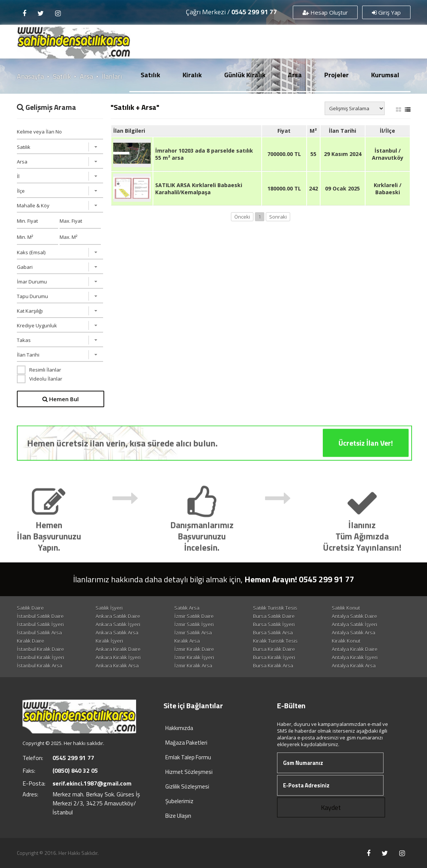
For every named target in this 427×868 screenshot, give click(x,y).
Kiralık (192, 75)
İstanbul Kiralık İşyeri (40, 657)
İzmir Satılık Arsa (193, 633)
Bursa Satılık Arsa (273, 633)
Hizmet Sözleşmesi (189, 772)
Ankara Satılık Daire (118, 616)
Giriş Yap (386, 12)
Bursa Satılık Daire (274, 616)
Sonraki (278, 217)
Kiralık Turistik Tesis (275, 641)
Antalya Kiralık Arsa (354, 666)
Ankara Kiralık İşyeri (118, 657)
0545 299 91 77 (254, 12)
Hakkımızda (179, 728)
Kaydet (331, 807)
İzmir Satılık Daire (194, 616)
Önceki (242, 217)
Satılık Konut (346, 608)
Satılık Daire (30, 608)
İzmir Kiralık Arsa (193, 666)
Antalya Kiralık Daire (355, 649)
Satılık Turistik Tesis (275, 608)
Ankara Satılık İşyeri (118, 624)
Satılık (150, 75)
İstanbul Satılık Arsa (39, 633)
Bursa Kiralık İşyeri (274, 657)
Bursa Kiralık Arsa (273, 666)
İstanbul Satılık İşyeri (40, 624)
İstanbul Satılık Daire (40, 616)
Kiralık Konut (346, 641)
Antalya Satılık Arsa (354, 633)
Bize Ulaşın (178, 816)
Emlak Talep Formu (188, 757)
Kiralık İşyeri (109, 641)
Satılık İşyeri (109, 608)
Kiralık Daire (31, 641)
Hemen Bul (61, 399)
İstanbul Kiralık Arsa (40, 666)
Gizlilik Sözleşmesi (187, 786)
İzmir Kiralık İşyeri (194, 657)
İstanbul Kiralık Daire (40, 649)
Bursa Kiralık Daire (274, 649)
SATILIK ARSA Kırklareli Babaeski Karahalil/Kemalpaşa (199, 189)
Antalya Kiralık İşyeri (355, 657)
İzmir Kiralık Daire (194, 649)
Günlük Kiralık (245, 75)
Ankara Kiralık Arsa (117, 666)
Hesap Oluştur (325, 12)
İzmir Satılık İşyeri (194, 624)
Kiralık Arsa (187, 641)
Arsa (295, 75)
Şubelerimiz (179, 801)
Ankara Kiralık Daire (118, 649)
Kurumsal (385, 75)
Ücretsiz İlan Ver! (366, 453)
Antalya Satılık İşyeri (354, 624)
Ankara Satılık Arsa (117, 633)
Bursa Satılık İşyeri (274, 624)
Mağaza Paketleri (186, 743)
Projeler (336, 75)
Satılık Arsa (187, 608)
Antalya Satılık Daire (354, 616)
